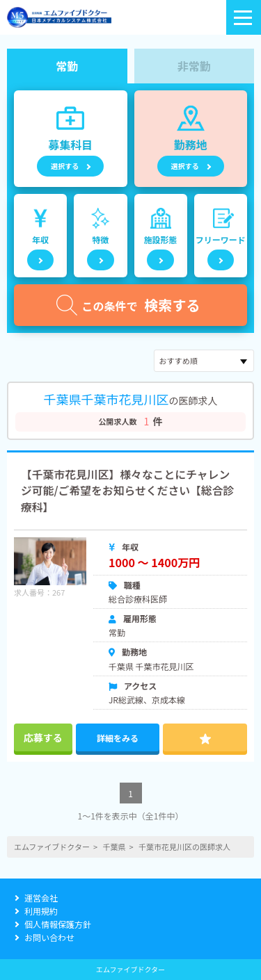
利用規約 (41, 911)
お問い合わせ (49, 937)
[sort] (204, 361)
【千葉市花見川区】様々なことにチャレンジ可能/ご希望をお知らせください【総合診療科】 (127, 491)
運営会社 (41, 898)
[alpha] (59, 17)
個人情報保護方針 (58, 924)
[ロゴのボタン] (244, 17)
